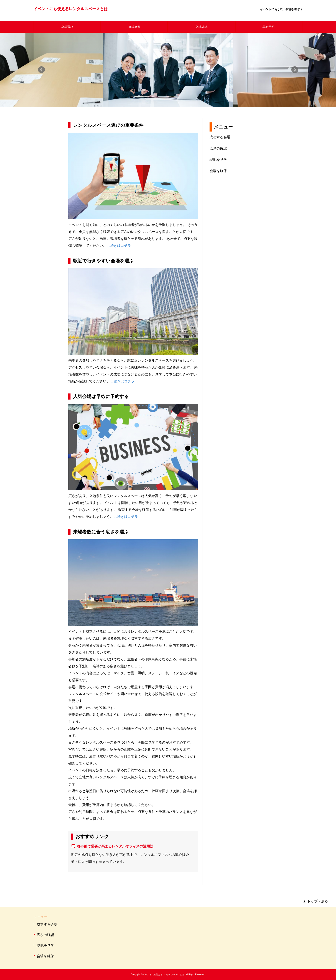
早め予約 (269, 27)
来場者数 (134, 27)
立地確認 (202, 27)
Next (295, 70)
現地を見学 (218, 160)
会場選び (67, 27)
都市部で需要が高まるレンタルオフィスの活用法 (115, 846)
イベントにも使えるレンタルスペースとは (71, 9)
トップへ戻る (315, 901)
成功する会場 (220, 137)
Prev (41, 70)
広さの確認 (218, 148)
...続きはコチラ (119, 246)
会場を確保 (218, 171)
